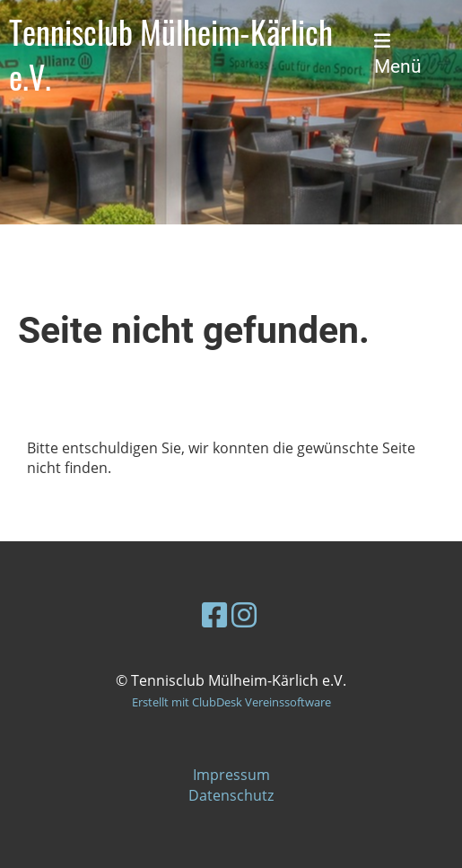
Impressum (231, 775)
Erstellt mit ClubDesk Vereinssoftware (231, 702)
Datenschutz (231, 795)
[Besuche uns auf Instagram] (244, 614)
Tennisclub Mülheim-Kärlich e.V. (171, 54)
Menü (398, 55)
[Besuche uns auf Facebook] (214, 614)
